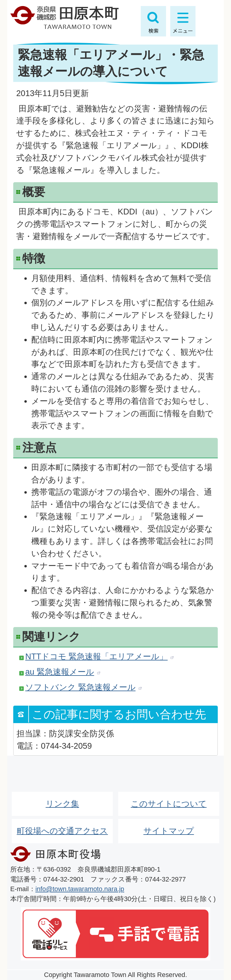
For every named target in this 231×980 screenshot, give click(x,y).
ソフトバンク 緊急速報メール (80, 687)
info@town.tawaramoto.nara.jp (80, 889)
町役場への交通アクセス (62, 831)
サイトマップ (169, 831)
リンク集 (62, 804)
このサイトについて (169, 804)
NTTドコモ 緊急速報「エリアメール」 (96, 656)
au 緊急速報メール (60, 672)
